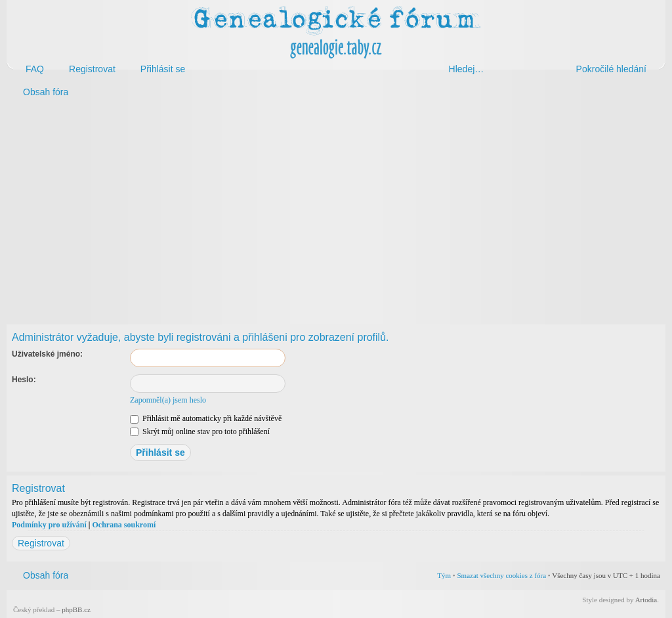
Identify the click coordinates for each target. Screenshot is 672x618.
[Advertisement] (336, 209)
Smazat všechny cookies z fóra (501, 575)
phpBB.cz (76, 609)
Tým (444, 575)
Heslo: (24, 380)
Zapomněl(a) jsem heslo (168, 400)
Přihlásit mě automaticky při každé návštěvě (206, 418)
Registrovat (41, 543)
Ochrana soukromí (124, 525)
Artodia (646, 600)
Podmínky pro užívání (49, 525)
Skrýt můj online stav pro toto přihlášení (200, 431)
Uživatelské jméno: (47, 354)
